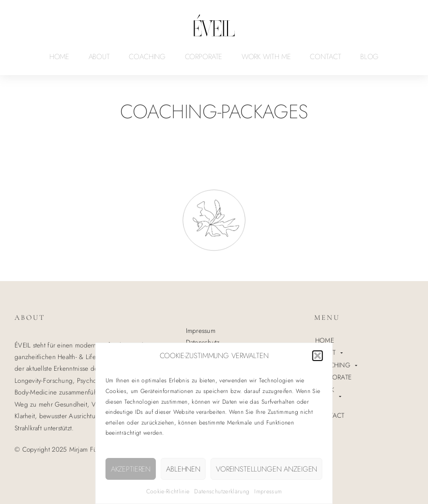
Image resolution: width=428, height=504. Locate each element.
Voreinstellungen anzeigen (267, 469)
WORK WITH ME (266, 57)
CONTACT (325, 57)
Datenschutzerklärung (222, 491)
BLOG (369, 57)
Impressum (268, 491)
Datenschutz (203, 342)
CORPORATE (204, 57)
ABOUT (99, 57)
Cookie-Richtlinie (168, 491)
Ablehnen (183, 469)
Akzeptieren (131, 469)
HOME (59, 57)
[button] (318, 356)
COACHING (147, 57)
